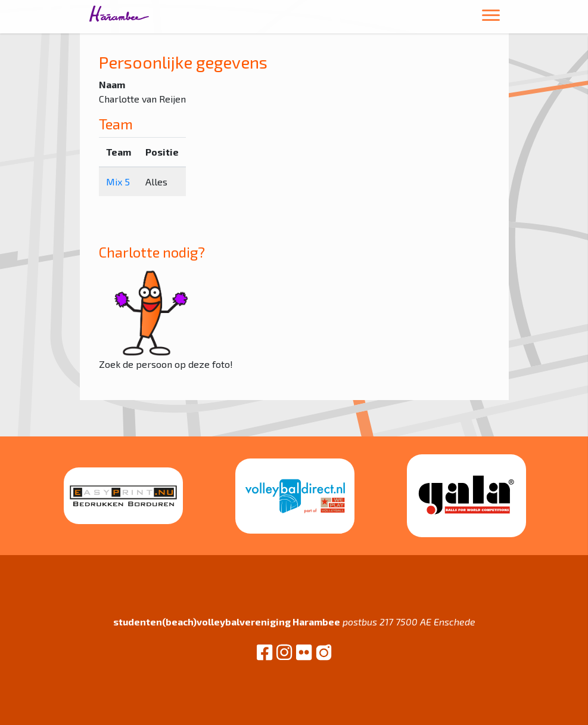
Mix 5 (118, 182)
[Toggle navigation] (491, 17)
